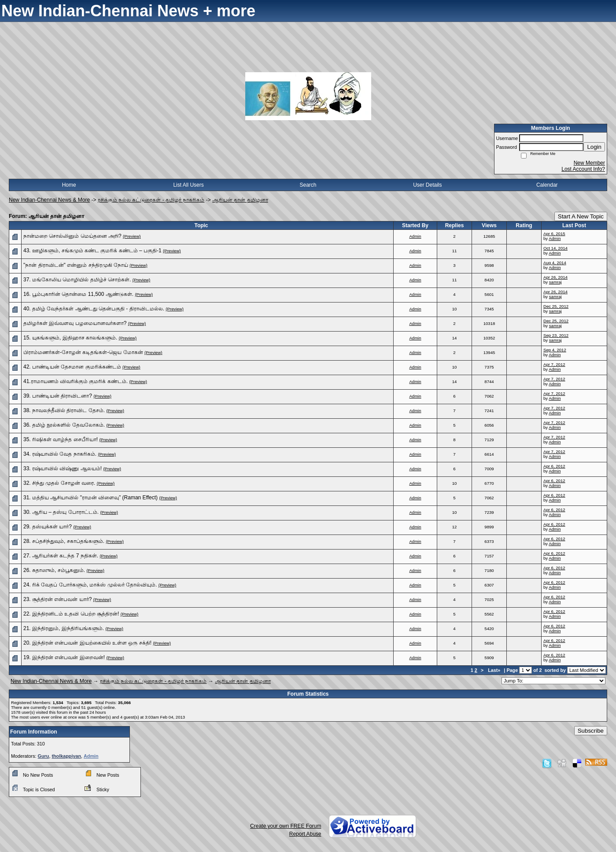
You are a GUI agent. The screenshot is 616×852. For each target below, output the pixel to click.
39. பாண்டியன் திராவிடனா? (58, 396)
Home (69, 185)
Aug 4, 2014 (555, 263)
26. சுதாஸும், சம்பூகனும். (54, 570)
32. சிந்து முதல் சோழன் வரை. (59, 483)
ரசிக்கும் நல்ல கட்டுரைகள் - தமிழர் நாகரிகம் (151, 200)
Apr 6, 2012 (554, 466)
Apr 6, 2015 (554, 234)
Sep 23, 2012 (556, 335)
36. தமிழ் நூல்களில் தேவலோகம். (64, 425)
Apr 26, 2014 (555, 277)
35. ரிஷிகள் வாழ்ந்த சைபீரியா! (61, 439)
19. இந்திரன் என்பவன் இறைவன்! (64, 657)
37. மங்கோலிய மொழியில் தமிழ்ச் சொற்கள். (77, 280)
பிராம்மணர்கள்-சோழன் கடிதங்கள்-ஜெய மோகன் (83, 352)
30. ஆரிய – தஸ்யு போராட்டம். (61, 512)
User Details (427, 185)
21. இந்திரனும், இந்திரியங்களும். (64, 628)
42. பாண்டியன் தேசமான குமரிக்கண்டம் (72, 367)
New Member (589, 163)
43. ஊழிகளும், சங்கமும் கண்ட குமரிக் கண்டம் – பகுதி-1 (92, 251)
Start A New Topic (581, 216)
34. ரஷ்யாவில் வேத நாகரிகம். (60, 454)
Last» (495, 670)
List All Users (188, 185)
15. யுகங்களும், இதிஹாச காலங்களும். (70, 338)
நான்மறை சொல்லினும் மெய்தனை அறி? (72, 236)
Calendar (547, 185)
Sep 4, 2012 (555, 350)
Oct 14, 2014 (555, 248)
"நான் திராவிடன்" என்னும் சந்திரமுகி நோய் (76, 265)
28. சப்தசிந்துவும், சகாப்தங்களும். (64, 541)
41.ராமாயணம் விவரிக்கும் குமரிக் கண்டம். (76, 381)
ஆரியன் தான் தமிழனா (240, 200)
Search (308, 185)
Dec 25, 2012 (556, 306)
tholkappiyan (66, 756)
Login (594, 147)
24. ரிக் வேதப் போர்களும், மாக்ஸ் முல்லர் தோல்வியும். (90, 585)
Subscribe (591, 731)
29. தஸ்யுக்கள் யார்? (48, 527)
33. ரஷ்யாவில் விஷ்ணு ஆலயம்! (63, 468)
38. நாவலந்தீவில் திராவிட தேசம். (64, 410)
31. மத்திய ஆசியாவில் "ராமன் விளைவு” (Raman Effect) (90, 498)
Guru (44, 756)
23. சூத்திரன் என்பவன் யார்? (57, 599)
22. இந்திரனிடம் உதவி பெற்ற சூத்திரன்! (71, 614)
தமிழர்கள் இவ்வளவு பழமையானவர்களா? (75, 323)
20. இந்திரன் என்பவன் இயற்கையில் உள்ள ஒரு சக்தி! (87, 643)
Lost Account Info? (583, 169)
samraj (555, 282)
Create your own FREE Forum (286, 826)
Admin (415, 236)
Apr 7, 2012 (554, 364)
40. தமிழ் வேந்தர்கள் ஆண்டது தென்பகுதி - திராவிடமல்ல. (94, 309)
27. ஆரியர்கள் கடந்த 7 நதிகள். (61, 556)
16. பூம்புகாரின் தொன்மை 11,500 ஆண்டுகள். (78, 294)
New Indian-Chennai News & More (49, 200)
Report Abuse (305, 834)
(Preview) (132, 236)
